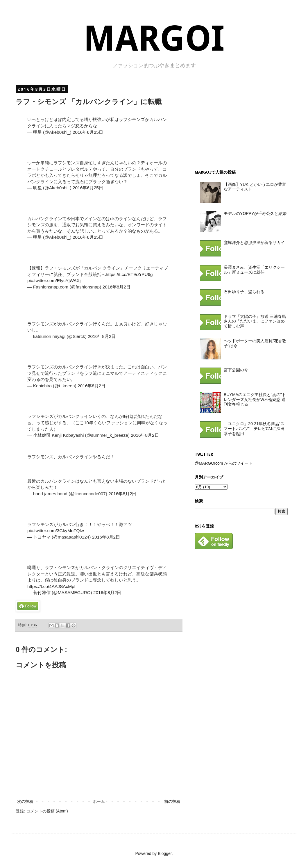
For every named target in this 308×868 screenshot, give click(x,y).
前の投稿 (172, 801)
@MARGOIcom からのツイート (224, 463)
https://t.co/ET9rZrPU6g (129, 274)
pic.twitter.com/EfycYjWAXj (54, 280)
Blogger (165, 853)
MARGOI (154, 39)
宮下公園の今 (236, 370)
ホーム (99, 801)
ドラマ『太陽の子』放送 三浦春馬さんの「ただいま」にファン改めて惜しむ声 (255, 321)
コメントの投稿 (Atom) (47, 811)
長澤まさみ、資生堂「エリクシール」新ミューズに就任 (254, 270)
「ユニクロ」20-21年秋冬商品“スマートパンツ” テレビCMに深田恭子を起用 (254, 429)
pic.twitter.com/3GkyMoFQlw (56, 531)
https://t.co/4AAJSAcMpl (51, 586)
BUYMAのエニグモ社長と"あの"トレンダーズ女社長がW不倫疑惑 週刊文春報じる (255, 400)
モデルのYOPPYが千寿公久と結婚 (255, 213)
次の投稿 (25, 801)
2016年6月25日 (88, 132)
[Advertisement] (234, 123)
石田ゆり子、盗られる (244, 292)
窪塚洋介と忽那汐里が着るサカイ (254, 243)
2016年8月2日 (117, 287)
